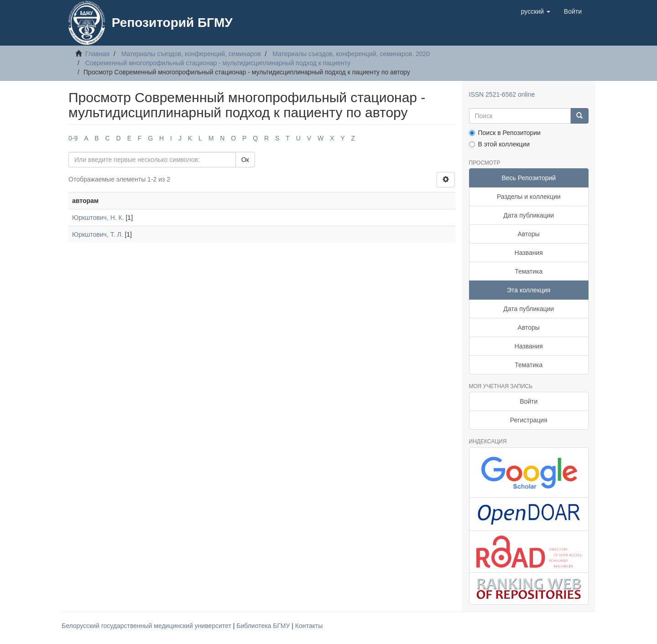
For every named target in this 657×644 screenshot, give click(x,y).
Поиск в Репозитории (505, 133)
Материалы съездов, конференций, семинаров (191, 54)
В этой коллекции (499, 144)
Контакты (309, 626)
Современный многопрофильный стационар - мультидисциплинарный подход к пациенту (218, 63)
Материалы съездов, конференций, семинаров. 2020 (351, 54)
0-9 (73, 138)
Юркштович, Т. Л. (98, 234)
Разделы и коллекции (529, 197)
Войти (529, 401)
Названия (529, 253)
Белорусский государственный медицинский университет (147, 626)
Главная (97, 54)
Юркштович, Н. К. (98, 218)
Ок (245, 160)
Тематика (529, 271)
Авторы (529, 234)
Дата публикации (529, 215)
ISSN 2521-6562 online (502, 94)
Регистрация (529, 420)
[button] (536, 11)
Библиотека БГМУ (264, 626)
